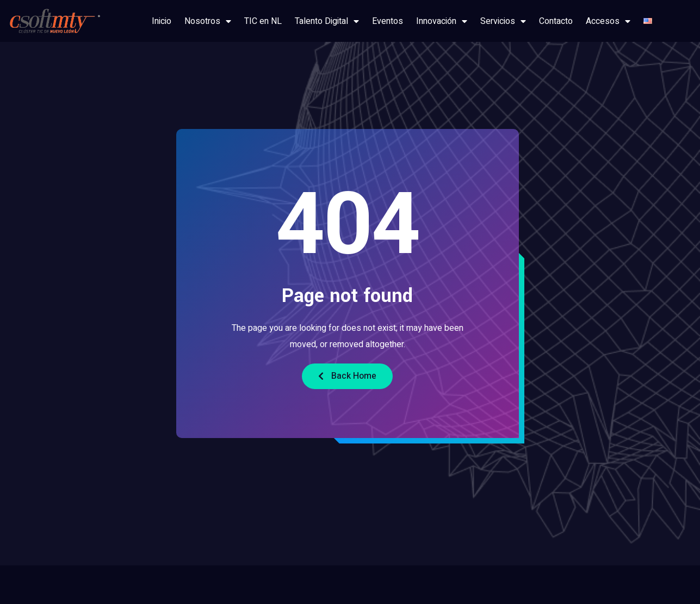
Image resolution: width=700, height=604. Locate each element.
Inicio (162, 21)
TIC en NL (263, 21)
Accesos (608, 21)
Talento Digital (327, 21)
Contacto (556, 21)
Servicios (503, 21)
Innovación (442, 21)
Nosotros (208, 21)
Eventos (388, 21)
